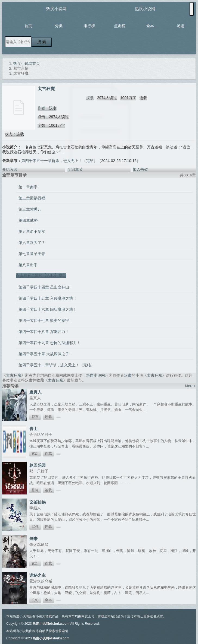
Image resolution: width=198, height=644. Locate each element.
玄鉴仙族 (38, 502)
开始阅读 (10, 169)
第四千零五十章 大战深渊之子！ (46, 354)
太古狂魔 (14, 375)
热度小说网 (56, 9)
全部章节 (75, 169)
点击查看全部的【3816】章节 (41, 275)
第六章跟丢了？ (32, 243)
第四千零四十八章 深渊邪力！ (44, 332)
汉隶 (90, 98)
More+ (190, 386)
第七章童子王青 (32, 254)
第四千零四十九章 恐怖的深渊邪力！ (49, 343)
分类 (59, 26)
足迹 (181, 26)
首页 (28, 26)
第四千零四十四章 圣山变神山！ (46, 287)
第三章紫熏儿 (30, 209)
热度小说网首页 (27, 64)
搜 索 (42, 42)
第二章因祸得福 (32, 198)
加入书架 (140, 169)
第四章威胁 (28, 220)
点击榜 (120, 26)
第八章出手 (28, 265)
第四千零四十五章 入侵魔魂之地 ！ (48, 298)
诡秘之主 (38, 575)
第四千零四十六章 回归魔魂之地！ (48, 309)
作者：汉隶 (47, 108)
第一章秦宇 (28, 187)
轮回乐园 (38, 465)
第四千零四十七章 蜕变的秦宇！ (46, 321)
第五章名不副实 (32, 231)
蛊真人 (35, 392)
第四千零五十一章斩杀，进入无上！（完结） (59, 161)
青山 (33, 429)
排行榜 (89, 26)
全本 (150, 26)
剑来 (33, 539)
